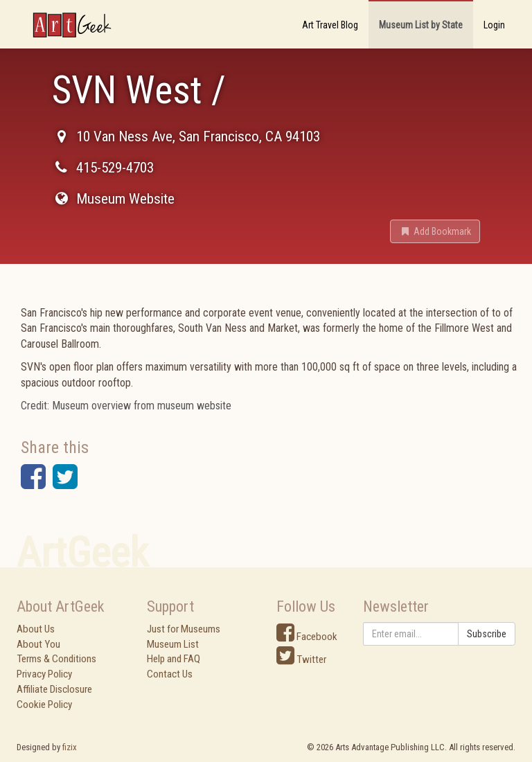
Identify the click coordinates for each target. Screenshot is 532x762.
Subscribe (487, 634)
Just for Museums (184, 629)
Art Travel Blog (330, 25)
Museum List (173, 644)
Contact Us (170, 674)
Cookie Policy (44, 705)
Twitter (301, 659)
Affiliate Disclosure (54, 689)
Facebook (307, 637)
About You (38, 644)
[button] (435, 231)
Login (494, 25)
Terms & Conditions (56, 659)
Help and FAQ (174, 659)
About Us (36, 629)
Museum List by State (421, 25)
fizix (70, 747)
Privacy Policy (44, 674)
